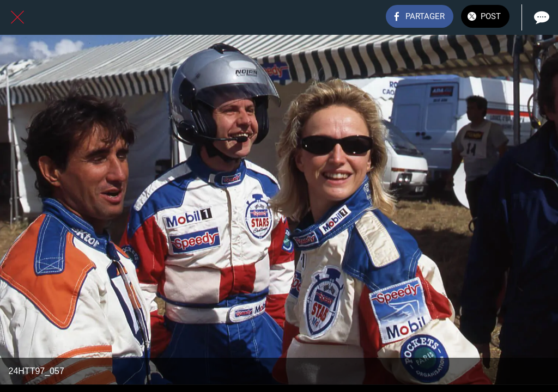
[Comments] (541, 17)
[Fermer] (17, 17)
